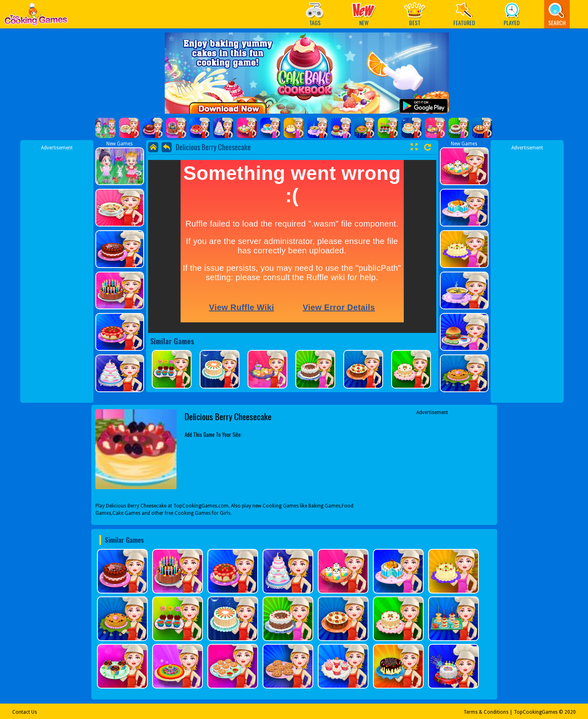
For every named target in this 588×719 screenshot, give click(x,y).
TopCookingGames (536, 712)
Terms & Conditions (486, 712)
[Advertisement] (57, 273)
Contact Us (25, 712)
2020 (570, 712)
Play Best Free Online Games (36, 16)
